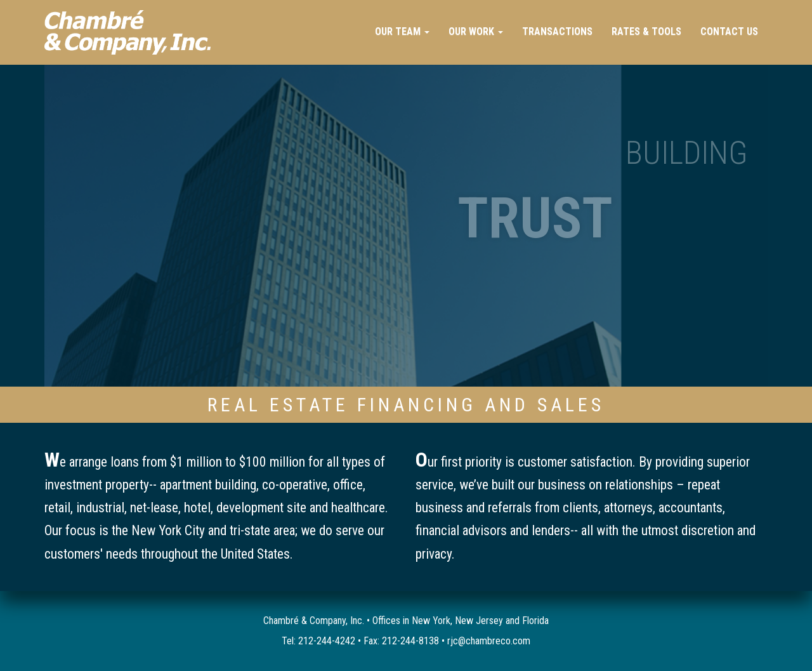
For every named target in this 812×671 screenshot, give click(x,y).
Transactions (557, 31)
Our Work (476, 31)
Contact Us (729, 31)
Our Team (402, 31)
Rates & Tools (646, 31)
